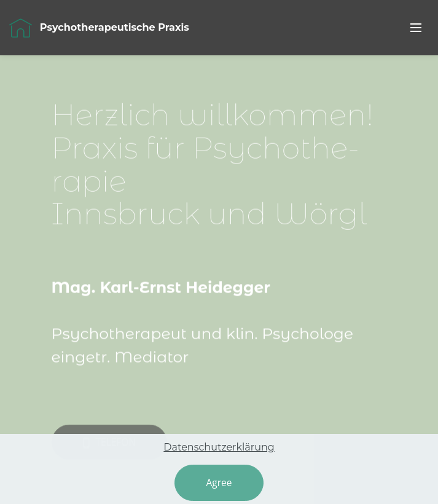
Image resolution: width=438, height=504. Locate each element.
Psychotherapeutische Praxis (116, 27)
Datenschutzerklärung (219, 459)
